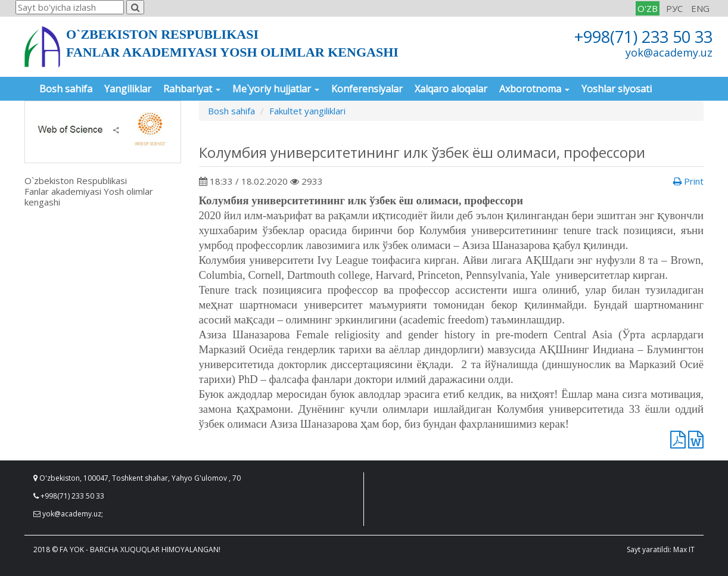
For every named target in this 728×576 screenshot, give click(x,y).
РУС (674, 8)
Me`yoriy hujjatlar (276, 89)
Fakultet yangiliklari (307, 111)
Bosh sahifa (66, 89)
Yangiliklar (128, 89)
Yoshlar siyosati (617, 89)
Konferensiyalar (367, 89)
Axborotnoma (534, 89)
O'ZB (648, 8)
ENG (700, 8)
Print (688, 181)
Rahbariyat (192, 89)
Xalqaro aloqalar (451, 89)
